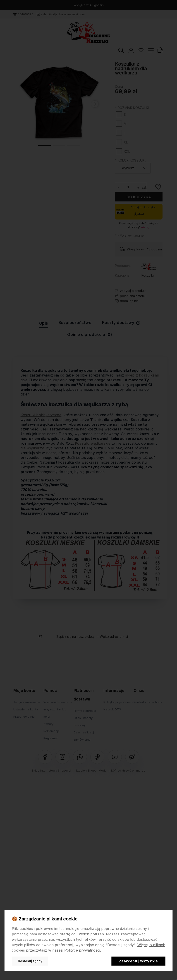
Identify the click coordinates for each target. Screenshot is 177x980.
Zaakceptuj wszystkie (138, 961)
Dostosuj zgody (30, 961)
